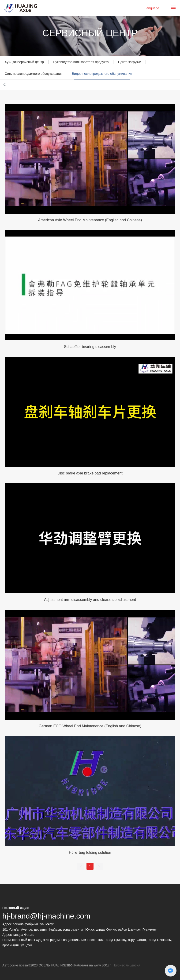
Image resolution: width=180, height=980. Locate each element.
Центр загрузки (130, 62)
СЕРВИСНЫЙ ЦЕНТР (90, 33)
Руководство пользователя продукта (81, 62)
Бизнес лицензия (127, 965)
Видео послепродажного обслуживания (102, 74)
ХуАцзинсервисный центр (24, 62)
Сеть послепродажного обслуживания (34, 74)
